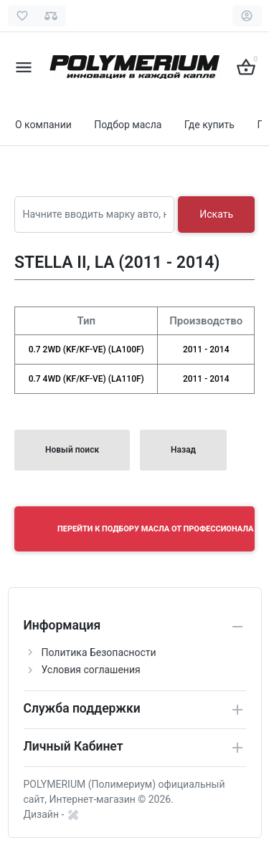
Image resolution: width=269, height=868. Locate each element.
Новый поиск (72, 450)
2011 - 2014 (206, 349)
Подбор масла (128, 125)
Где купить (209, 125)
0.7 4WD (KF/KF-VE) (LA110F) (86, 379)
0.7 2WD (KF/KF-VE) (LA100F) (86, 349)
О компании (43, 125)
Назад (183, 450)
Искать (216, 214)
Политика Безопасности (99, 652)
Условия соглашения (91, 670)
